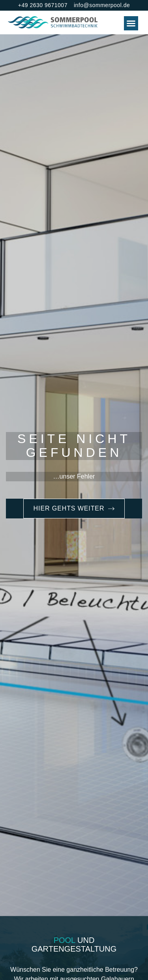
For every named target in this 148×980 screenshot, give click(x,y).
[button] (131, 23)
